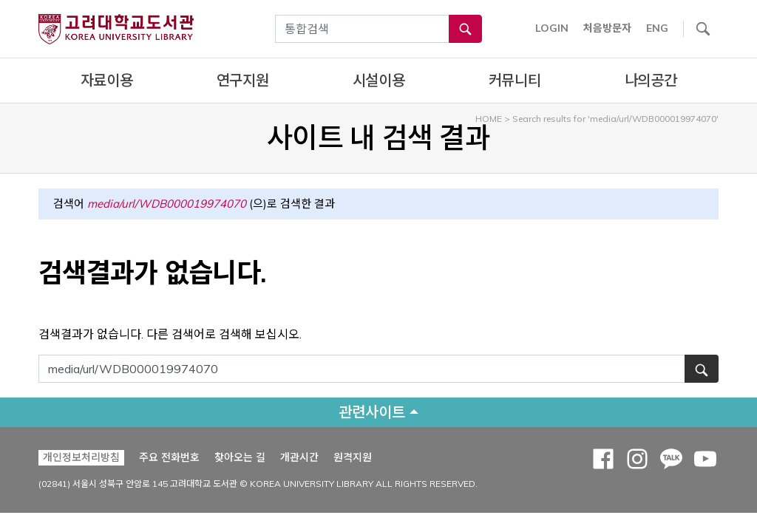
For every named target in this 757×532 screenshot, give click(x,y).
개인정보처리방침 (81, 457)
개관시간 (299, 457)
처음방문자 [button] (607, 28)
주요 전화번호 (169, 457)
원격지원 (353, 457)
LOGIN (552, 28)
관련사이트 (372, 412)
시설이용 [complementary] (379, 80)
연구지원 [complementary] (243, 80)
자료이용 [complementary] (107, 80)
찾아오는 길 (240, 457)
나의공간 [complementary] (651, 80)
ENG (657, 28)
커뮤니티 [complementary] (515, 80)
